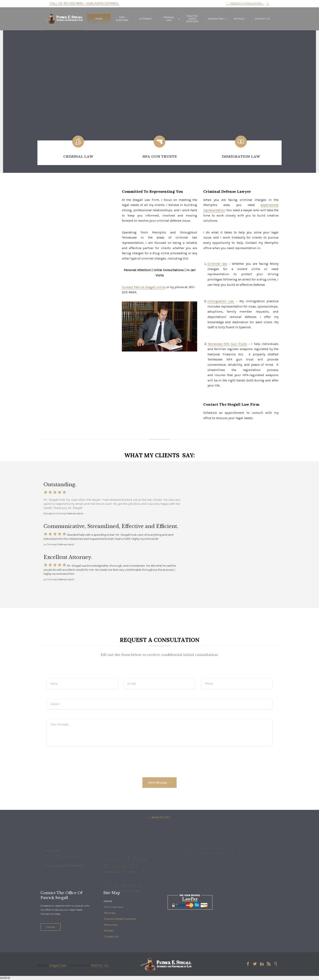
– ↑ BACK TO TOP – (159, 817)
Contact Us (111, 936)
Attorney (110, 913)
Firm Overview (113, 907)
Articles (109, 931)
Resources (111, 925)
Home (108, 901)
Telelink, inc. (100, 965)
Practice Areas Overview (120, 919)
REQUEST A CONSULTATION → (245, 4)
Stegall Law (58, 965)
